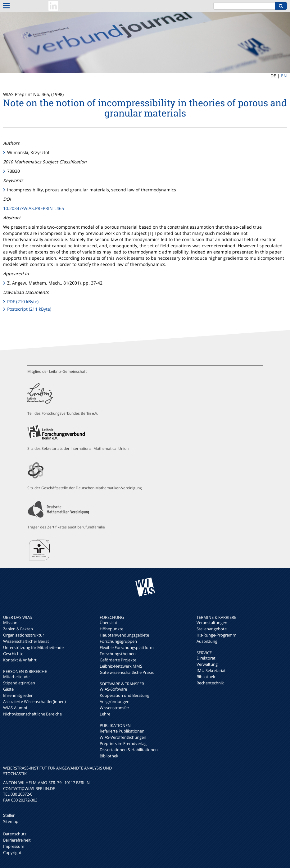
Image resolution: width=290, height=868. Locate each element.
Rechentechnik (210, 683)
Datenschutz (15, 834)
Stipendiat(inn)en (19, 683)
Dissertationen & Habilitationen (129, 750)
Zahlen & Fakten (18, 629)
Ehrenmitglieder (18, 695)
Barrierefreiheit (17, 840)
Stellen (9, 815)
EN (284, 76)
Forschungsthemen (118, 654)
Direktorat (206, 658)
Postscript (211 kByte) (29, 309)
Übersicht (109, 623)
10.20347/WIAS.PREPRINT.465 (34, 208)
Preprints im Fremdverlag (123, 743)
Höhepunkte (111, 629)
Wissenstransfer (114, 708)
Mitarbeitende (16, 677)
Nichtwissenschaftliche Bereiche (32, 714)
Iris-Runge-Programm (216, 635)
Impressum (14, 846)
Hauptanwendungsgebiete (124, 635)
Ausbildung (207, 641)
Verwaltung (207, 664)
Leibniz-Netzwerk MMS (121, 666)
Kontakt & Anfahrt (20, 660)
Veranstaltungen (212, 623)
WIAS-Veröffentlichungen (123, 737)
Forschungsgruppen (118, 641)
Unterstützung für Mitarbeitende (33, 647)
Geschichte (13, 654)
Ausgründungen (115, 701)
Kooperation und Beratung (125, 695)
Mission (10, 623)
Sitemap (11, 821)
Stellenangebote (212, 629)
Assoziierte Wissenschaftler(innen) (34, 701)
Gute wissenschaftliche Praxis (127, 672)
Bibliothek (109, 756)
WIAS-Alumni (15, 708)
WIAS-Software (113, 689)
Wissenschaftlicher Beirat (26, 641)
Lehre (105, 714)
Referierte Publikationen (122, 731)
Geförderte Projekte (118, 660)
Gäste (8, 689)
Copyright (12, 852)
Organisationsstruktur (24, 635)
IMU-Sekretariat (211, 670)
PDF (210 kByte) (23, 302)
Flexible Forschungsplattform (127, 647)
